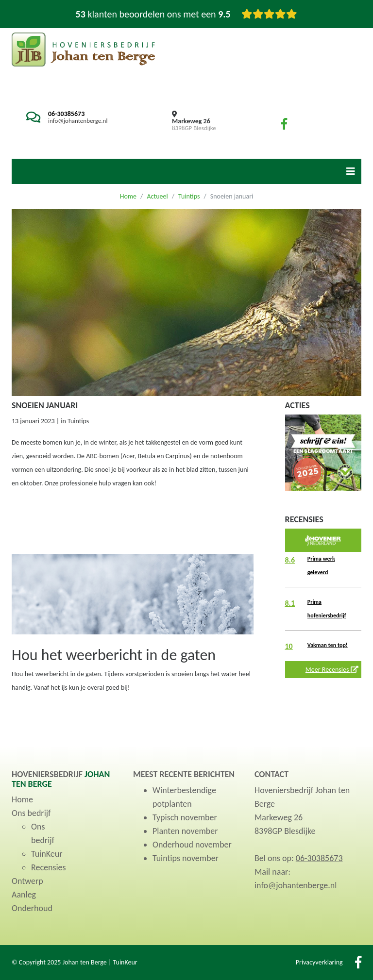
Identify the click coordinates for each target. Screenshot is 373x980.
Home (128, 196)
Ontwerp (27, 881)
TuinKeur (47, 854)
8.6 (290, 560)
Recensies (49, 867)
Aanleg (24, 895)
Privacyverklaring (319, 962)
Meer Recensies (332, 670)
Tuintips (189, 196)
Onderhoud (32, 908)
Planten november (185, 831)
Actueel (157, 196)
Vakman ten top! (328, 645)
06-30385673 (66, 114)
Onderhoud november (192, 845)
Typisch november (185, 817)
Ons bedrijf (31, 813)
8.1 (290, 603)
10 (289, 646)
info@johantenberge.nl (78, 121)
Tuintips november (186, 858)
